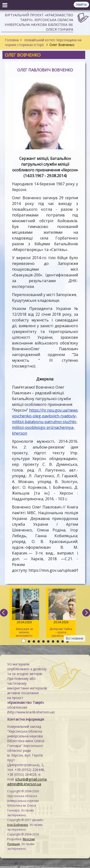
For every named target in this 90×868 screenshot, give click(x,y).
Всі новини (75, 638)
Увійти (81, 4)
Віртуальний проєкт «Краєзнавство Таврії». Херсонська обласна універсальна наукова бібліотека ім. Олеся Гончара (39, 22)
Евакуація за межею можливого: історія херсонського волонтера (24, 613)
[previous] (4, 613)
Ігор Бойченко (18, 825)
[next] (86, 613)
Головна (12, 40)
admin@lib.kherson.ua (24, 784)
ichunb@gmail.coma (31, 779)
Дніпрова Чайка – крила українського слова (61, 613)
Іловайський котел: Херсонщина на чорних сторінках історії (43, 42)
